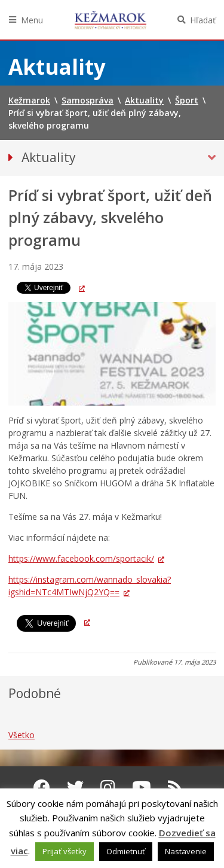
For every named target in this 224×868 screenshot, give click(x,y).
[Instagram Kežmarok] (108, 787)
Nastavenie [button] (186, 851)
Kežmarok (111, 20)
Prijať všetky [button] (65, 851)
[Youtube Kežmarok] (142, 787)
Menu (32, 20)
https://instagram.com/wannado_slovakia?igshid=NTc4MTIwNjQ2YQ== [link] (90, 586)
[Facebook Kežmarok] (42, 787)
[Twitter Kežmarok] (75, 787)
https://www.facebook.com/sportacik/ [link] (81, 558)
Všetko (22, 735)
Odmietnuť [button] (126, 851)
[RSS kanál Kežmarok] (175, 787)
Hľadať (203, 20)
